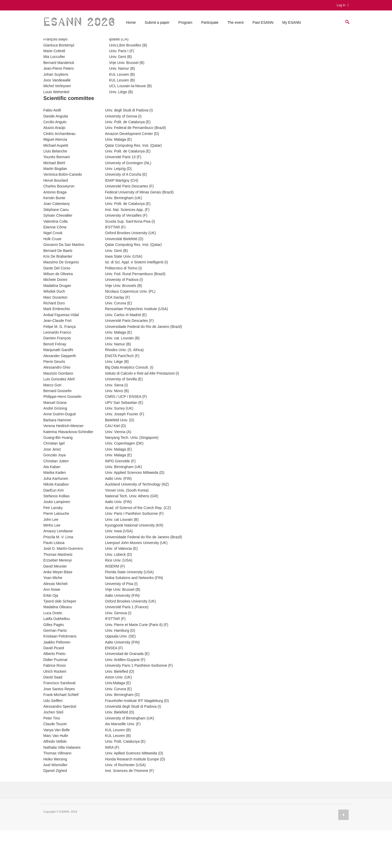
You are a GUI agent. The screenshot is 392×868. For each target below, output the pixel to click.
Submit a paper (157, 24)
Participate (210, 24)
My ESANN (292, 24)
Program (185, 24)
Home (131, 24)
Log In (343, 5)
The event (235, 24)
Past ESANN (263, 24)
